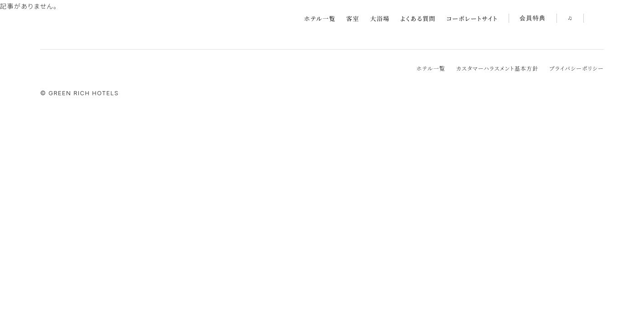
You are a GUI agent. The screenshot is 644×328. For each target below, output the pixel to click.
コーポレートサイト (472, 18)
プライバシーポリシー (576, 68)
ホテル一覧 (320, 18)
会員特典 (533, 18)
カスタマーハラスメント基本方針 (497, 68)
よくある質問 (418, 18)
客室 (353, 18)
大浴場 (380, 18)
